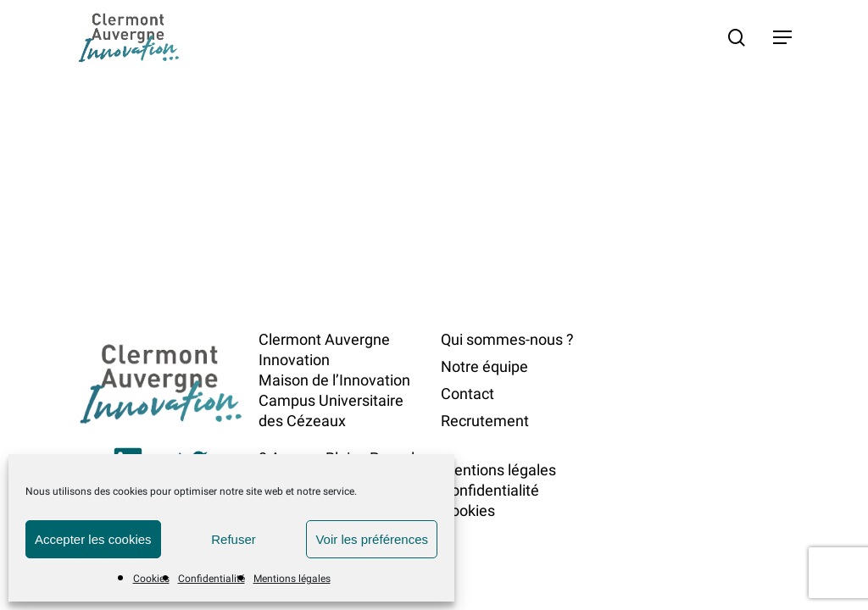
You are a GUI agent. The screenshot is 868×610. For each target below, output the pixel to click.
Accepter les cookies (93, 539)
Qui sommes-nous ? (507, 339)
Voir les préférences (372, 539)
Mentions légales (292, 579)
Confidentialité (211, 579)
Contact (467, 394)
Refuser (234, 539)
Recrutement (485, 421)
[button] (782, 37)
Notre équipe (484, 366)
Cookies (151, 579)
